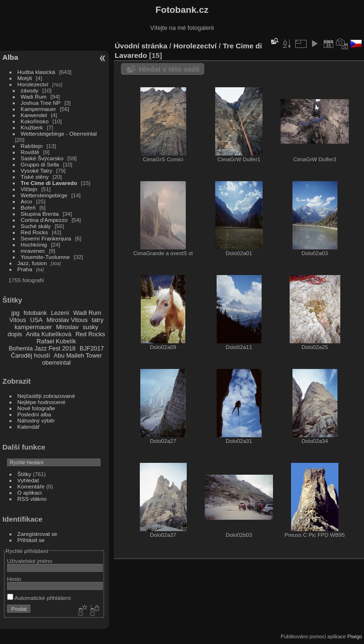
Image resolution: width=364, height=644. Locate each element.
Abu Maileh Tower (77, 355)
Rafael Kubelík (56, 341)
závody (30, 90)
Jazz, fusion (32, 263)
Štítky (24, 474)
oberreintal (56, 363)
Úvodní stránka (141, 46)
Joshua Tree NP (41, 103)
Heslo (14, 579)
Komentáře (31, 486)
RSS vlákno (32, 499)
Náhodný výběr (36, 420)
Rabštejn (32, 146)
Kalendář (29, 427)
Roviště (30, 152)
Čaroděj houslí (31, 355)
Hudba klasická (36, 72)
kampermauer (33, 327)
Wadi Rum (34, 97)
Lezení (60, 313)
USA (36, 320)
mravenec (33, 251)
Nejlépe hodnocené (41, 402)
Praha (25, 269)
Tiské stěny (35, 177)
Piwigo (355, 636)
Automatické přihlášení (39, 598)
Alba (10, 57)
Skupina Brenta (40, 214)
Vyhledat (28, 480)
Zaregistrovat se (37, 534)
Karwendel (34, 115)
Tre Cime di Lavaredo (49, 183)
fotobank (35, 313)
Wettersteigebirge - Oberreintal (59, 133)
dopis (15, 334)
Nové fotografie (36, 408)
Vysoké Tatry (37, 170)
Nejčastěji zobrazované (46, 396)
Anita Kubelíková (49, 334)
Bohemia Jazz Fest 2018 (42, 348)
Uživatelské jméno (30, 561)
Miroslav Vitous (67, 320)
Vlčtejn (29, 189)
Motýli (25, 78)
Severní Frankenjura (46, 238)
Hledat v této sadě (169, 69)
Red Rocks (35, 232)
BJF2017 (92, 348)
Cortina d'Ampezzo (44, 220)
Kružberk (32, 127)
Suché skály (36, 226)
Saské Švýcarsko (42, 158)
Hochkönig (34, 244)
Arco (27, 201)
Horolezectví (33, 84)
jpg (15, 313)
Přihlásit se (31, 540)
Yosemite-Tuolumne (45, 257)
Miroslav (67, 327)
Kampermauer (39, 109)
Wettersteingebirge (44, 195)
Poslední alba (34, 414)
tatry (97, 320)
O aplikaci (30, 492)
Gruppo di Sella (40, 164)
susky (90, 327)
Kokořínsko (35, 121)
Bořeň (28, 207)
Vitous (18, 320)
